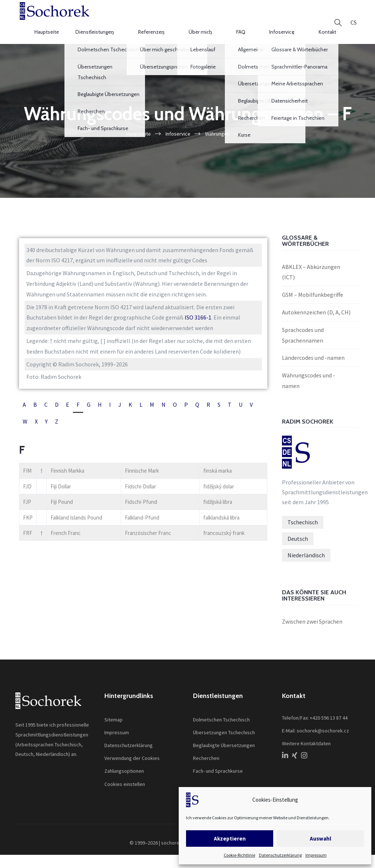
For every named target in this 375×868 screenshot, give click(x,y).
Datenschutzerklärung (280, 855)
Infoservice (288, 20)
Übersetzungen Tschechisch (224, 729)
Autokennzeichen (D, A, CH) (316, 309)
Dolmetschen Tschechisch (221, 716)
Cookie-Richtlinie (240, 855)
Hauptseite (114, 20)
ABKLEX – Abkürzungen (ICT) (311, 269)
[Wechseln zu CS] (354, 20)
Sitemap (114, 716)
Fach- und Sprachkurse (218, 768)
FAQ (260, 20)
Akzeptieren (230, 839)
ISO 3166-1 (198, 314)
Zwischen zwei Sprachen (312, 618)
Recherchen (206, 755)
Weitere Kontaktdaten (306, 740)
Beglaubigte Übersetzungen (224, 742)
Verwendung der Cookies (132, 755)
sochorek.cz (175, 839)
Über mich (234, 20)
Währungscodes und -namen (309, 377)
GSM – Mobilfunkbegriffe (313, 291)
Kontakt (319, 20)
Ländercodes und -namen (313, 355)
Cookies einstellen (125, 781)
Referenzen (198, 20)
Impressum (316, 855)
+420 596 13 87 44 (329, 714)
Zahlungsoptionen (124, 768)
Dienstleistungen (156, 20)
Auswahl (320, 839)
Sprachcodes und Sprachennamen (303, 332)
